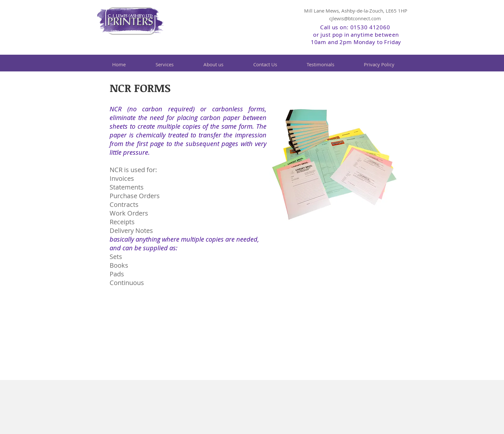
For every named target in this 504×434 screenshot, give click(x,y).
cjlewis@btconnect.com (355, 18)
